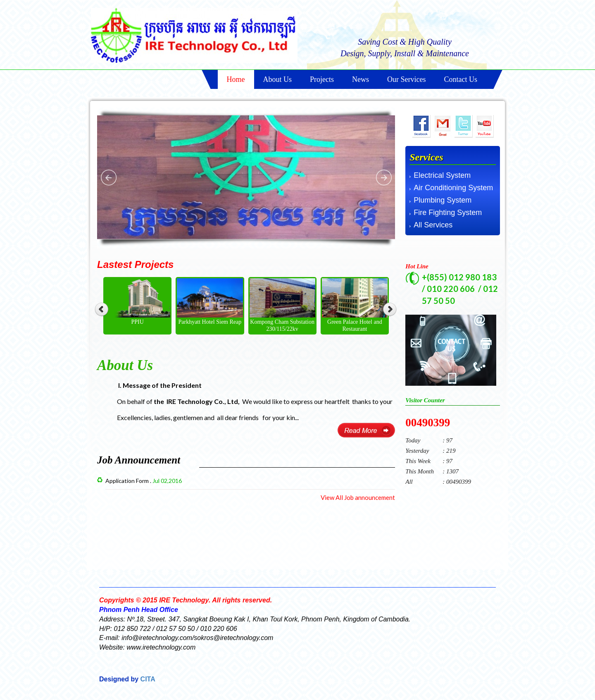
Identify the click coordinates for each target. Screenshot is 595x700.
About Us (278, 79)
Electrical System (442, 175)
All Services (433, 225)
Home (236, 79)
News (361, 79)
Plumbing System (443, 200)
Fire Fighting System (448, 213)
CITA (147, 679)
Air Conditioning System (453, 188)
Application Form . (144, 481)
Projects (322, 79)
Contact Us (461, 79)
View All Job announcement (358, 497)
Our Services (406, 79)
